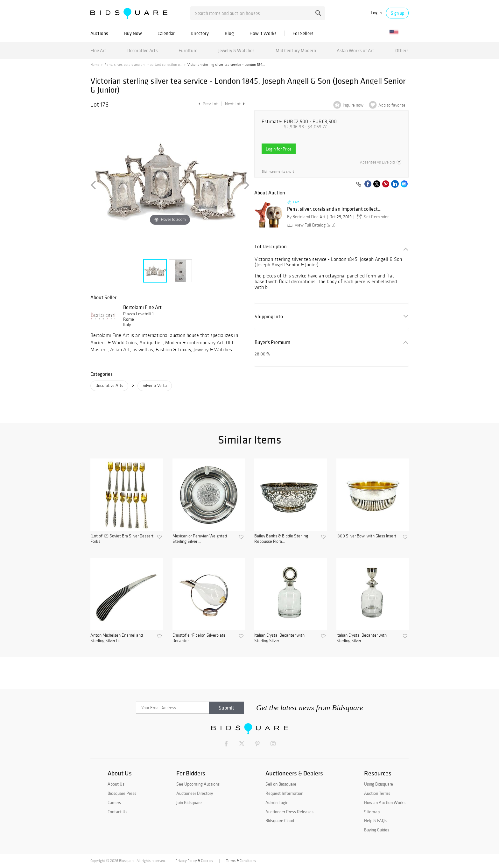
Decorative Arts (143, 50)
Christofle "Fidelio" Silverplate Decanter (199, 638)
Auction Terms (377, 793)
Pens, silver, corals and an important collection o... (144, 65)
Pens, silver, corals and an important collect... (334, 209)
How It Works (263, 33)
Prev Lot (207, 104)
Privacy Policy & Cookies (194, 861)
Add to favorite (392, 105)
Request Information (284, 793)
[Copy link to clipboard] (359, 185)
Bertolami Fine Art (142, 307)
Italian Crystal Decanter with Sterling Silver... (279, 638)
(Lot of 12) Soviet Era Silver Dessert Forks (122, 539)
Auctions (99, 33)
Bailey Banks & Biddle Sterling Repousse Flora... (281, 539)
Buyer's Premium (272, 342)
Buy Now (133, 33)
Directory (200, 33)
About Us (116, 784)
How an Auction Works (385, 802)
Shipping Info (269, 316)
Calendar (166, 33)
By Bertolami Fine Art (306, 217)
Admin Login (277, 802)
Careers (114, 802)
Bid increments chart (278, 172)
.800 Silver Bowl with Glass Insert (366, 536)
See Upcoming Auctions (198, 784)
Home (95, 65)
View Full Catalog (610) (311, 225)
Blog (229, 33)
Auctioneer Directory (195, 793)
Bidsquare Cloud (280, 821)
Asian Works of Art (355, 50)
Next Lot (235, 104)
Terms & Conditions (241, 861)
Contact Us (117, 812)
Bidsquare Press (122, 793)
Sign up (397, 13)
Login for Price (279, 149)
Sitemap (372, 812)
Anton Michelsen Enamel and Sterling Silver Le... (117, 638)
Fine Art (98, 50)
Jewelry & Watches (236, 50)
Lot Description (271, 246)
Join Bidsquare (189, 802)
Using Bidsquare (379, 784)
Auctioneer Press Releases (289, 812)
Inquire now (353, 105)
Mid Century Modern (296, 50)
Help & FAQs (375, 821)
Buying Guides (377, 830)
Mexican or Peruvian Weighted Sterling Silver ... (200, 539)
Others (402, 50)
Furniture (188, 50)
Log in (376, 13)
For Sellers (303, 33)
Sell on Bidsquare (281, 784)
